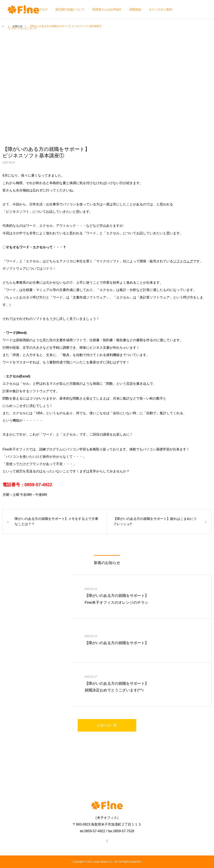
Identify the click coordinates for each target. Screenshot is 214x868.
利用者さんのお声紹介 (107, 9)
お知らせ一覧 (107, 725)
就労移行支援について (70, 9)
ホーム (12, 9)
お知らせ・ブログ (36, 9)
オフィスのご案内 (160, 9)
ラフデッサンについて (22, 28)
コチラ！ (49, 269)
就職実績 (135, 9)
